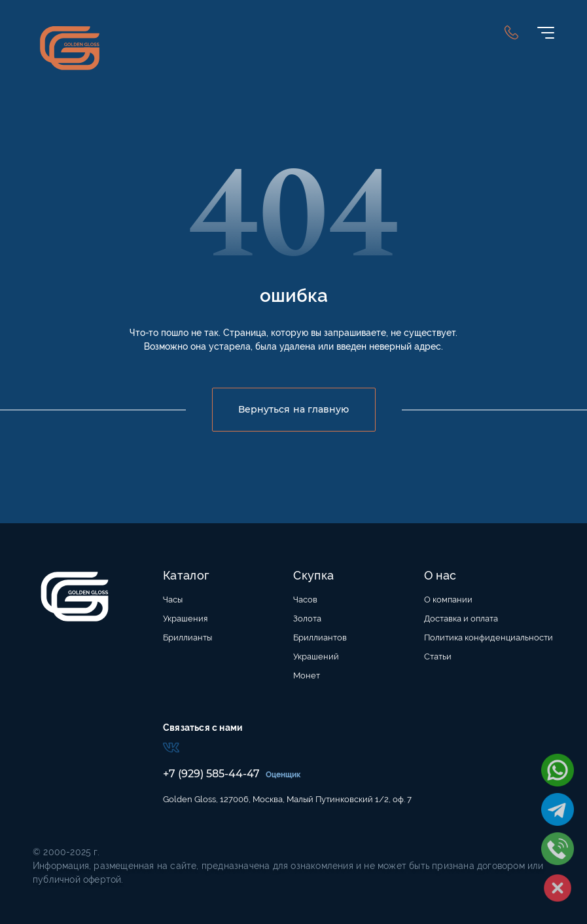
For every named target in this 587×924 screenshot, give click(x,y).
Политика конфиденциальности (489, 638)
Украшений (316, 656)
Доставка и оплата (461, 619)
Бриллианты (187, 638)
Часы (173, 600)
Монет (307, 675)
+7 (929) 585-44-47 (211, 774)
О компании (448, 600)
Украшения (185, 619)
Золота (307, 619)
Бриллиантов (320, 638)
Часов (305, 600)
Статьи (438, 656)
